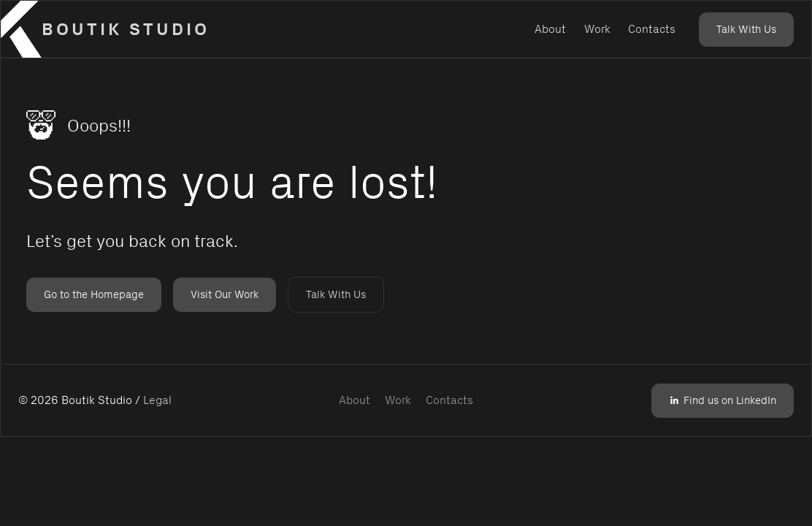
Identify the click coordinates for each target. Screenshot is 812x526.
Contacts (652, 29)
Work (597, 29)
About (550, 29)
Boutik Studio (126, 29)
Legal (157, 400)
